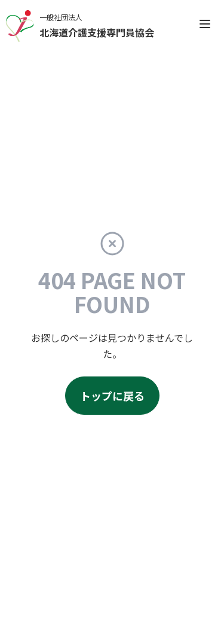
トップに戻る (112, 396)
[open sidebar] (205, 24)
